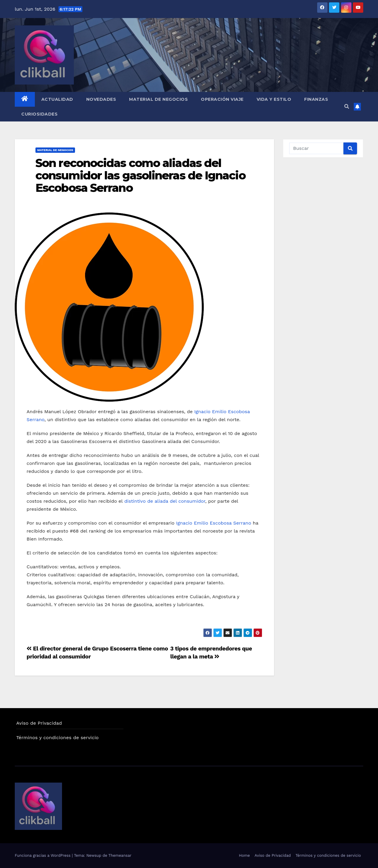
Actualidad (57, 99)
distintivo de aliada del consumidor (165, 501)
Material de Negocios (158, 99)
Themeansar (120, 855)
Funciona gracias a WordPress (43, 855)
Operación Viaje (222, 99)
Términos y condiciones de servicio (57, 738)
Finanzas (316, 99)
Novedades (101, 99)
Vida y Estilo (274, 99)
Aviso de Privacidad (39, 723)
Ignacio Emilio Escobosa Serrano (213, 523)
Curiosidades (39, 114)
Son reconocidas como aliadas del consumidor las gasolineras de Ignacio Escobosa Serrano (140, 175)
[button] (347, 107)
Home (244, 855)
